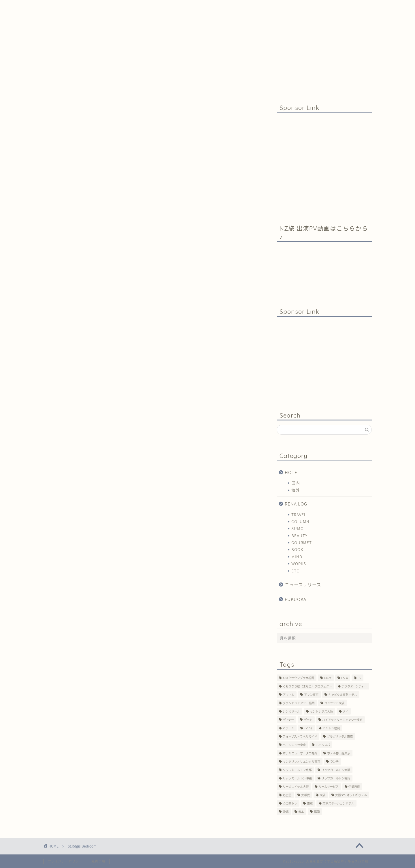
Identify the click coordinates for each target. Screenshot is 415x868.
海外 (296, 490)
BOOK (297, 549)
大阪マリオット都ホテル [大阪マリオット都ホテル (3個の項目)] (351, 795)
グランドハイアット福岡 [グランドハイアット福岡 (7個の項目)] (299, 703)
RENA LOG (296, 504)
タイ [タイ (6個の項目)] (346, 711)
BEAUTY (299, 536)
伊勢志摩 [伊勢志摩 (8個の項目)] (354, 787)
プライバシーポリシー (65, 861)
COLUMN (300, 521)
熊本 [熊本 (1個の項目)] (301, 812)
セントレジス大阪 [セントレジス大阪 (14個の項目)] (321, 711)
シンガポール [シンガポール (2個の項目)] (291, 711)
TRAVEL (299, 514)
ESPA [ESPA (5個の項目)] (345, 678)
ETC (295, 571)
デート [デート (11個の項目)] (308, 720)
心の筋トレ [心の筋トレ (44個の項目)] (290, 803)
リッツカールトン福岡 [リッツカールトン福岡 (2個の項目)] (336, 778)
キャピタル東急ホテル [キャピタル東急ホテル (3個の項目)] (343, 695)
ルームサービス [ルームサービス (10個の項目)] (329, 787)
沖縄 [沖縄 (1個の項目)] (286, 812)
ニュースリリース (303, 584)
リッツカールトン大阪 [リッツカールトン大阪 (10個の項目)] (336, 770)
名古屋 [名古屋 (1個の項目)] (287, 795)
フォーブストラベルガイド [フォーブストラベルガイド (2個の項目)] (300, 736)
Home (78, 7)
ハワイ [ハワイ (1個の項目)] (308, 728)
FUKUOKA (296, 599)
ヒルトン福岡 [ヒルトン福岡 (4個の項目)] (331, 728)
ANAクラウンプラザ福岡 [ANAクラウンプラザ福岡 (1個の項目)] (298, 678)
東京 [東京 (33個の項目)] (310, 803)
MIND (297, 557)
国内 (296, 483)
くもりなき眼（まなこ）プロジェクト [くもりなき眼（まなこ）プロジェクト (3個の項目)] (307, 686)
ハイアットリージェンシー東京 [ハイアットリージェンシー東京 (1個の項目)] (342, 720)
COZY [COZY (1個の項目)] (328, 678)
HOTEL (292, 472)
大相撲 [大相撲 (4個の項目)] (305, 795)
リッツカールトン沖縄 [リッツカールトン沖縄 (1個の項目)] (297, 778)
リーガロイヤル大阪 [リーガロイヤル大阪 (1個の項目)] (296, 787)
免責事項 (98, 861)
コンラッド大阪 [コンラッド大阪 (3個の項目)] (334, 703)
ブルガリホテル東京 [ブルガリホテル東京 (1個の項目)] (340, 736)
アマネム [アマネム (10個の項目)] (288, 695)
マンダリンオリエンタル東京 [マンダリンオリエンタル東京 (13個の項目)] (301, 761)
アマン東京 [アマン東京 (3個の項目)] (311, 695)
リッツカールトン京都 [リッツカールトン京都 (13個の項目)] (297, 770)
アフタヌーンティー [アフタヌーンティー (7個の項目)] (354, 686)
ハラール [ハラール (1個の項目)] (288, 728)
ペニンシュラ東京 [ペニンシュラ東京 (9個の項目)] (294, 745)
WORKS (299, 563)
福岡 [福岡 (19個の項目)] (317, 812)
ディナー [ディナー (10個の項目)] (288, 720)
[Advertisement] (324, 165)
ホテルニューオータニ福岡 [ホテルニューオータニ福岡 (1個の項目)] (300, 753)
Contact (217, 7)
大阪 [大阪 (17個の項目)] (322, 795)
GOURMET (302, 542)
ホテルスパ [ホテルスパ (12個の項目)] (323, 745)
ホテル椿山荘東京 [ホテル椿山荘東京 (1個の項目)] (339, 753)
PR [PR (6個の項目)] (359, 678)
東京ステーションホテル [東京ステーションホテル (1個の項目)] (338, 803)
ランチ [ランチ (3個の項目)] (334, 761)
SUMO (298, 528)
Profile (150, 7)
